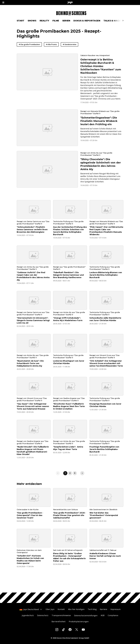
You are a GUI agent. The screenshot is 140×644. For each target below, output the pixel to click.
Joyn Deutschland (31, 609)
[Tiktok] (63, 630)
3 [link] (75, 480)
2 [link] (70, 480)
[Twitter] (77, 630)
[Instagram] (57, 630)
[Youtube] (83, 630)
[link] (82, 480)
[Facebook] (70, 630)
